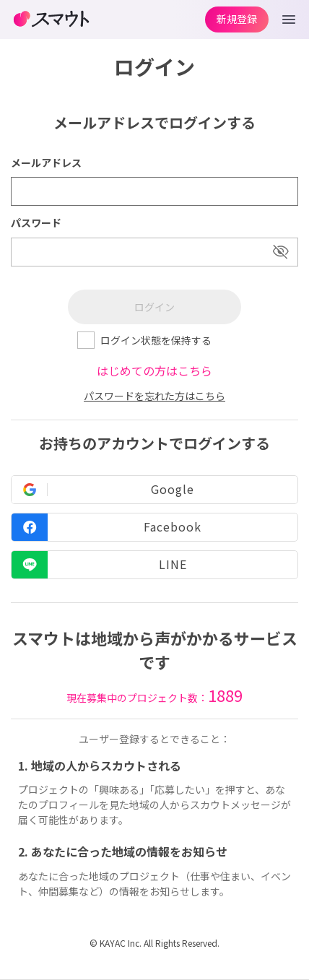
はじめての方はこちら (154, 370)
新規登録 (237, 19)
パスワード (36, 222)
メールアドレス (46, 162)
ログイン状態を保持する (156, 340)
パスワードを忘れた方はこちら (154, 396)
